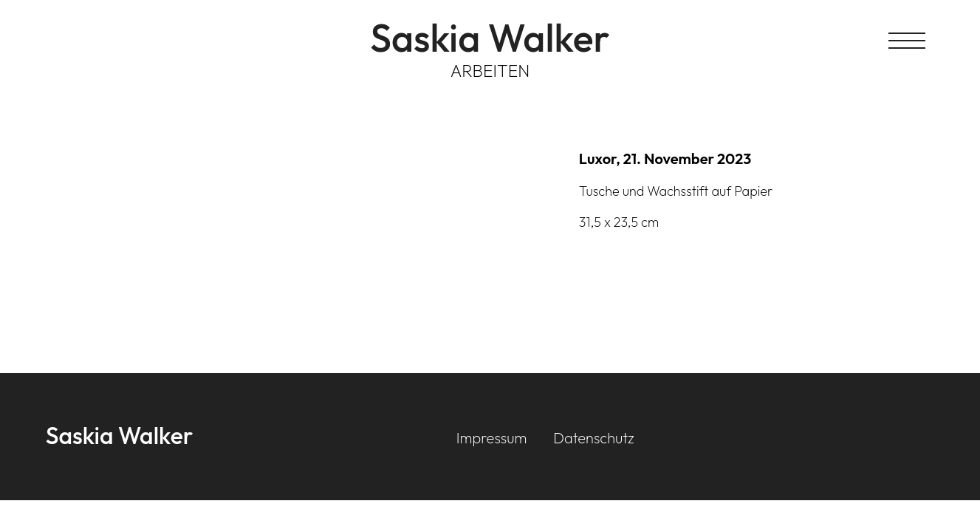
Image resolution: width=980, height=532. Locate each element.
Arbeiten (490, 71)
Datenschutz (593, 438)
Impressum (492, 438)
